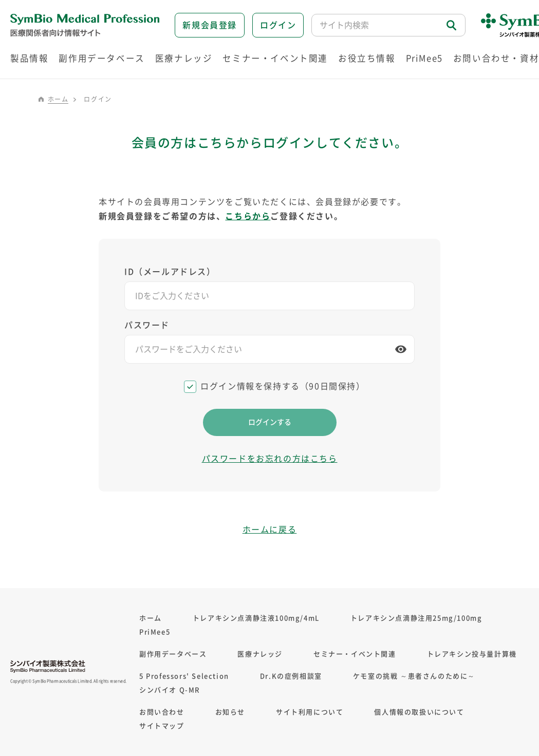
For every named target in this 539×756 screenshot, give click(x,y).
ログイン (278, 25)
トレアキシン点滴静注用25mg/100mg (416, 618)
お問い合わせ (162, 712)
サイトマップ (162, 726)
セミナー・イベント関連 (355, 654)
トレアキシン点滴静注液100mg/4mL (256, 618)
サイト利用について (310, 712)
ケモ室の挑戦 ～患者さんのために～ (414, 676)
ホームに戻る (270, 530)
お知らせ (230, 712)
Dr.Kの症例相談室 (291, 676)
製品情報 (29, 58)
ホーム (58, 99)
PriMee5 (424, 58)
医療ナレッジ (260, 654)
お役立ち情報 (367, 58)
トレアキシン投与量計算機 (472, 654)
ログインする (270, 422)
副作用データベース (173, 654)
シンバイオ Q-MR (170, 690)
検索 (452, 25)
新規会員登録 (210, 25)
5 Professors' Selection (184, 676)
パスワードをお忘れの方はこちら (270, 459)
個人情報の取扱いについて (419, 712)
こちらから (248, 216)
